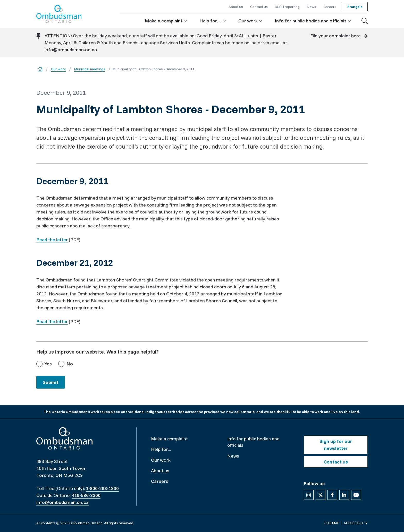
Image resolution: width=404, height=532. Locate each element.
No (70, 364)
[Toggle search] (365, 21)
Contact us (336, 462)
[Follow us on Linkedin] (344, 495)
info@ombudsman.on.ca (71, 50)
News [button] (312, 7)
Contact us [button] (259, 7)
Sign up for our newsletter (336, 445)
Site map (332, 523)
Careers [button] (330, 7)
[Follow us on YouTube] (356, 495)
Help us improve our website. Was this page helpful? (98, 352)
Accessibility (356, 523)
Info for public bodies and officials (253, 442)
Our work (58, 69)
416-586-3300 (86, 495)
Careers (160, 481)
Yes (48, 364)
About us (160, 471)
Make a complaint (169, 439)
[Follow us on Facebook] (332, 495)
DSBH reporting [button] (287, 7)
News (233, 456)
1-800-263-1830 (102, 488)
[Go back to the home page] (40, 69)
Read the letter (52, 240)
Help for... (161, 449)
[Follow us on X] (321, 495)
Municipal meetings (90, 69)
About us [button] (236, 7)
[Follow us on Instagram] (309, 495)
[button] (166, 21)
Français (355, 7)
